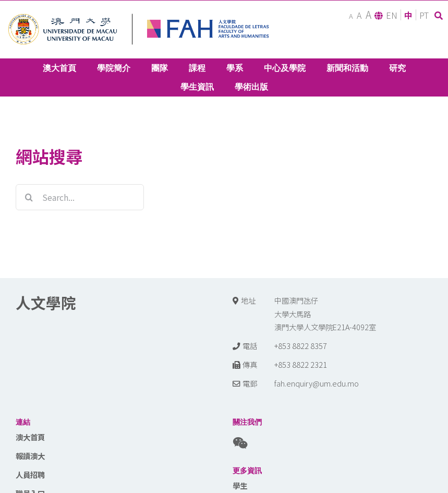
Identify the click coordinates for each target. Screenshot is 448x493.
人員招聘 (30, 474)
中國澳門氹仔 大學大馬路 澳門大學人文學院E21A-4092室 (325, 314)
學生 (240, 485)
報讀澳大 (30, 456)
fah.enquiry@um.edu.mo (317, 383)
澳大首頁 (30, 437)
